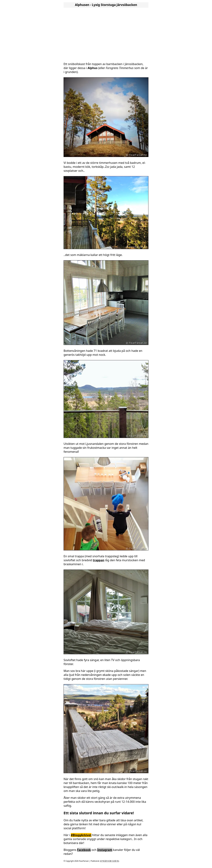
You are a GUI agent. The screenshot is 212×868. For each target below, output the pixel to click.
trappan (99, 560)
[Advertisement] (106, 34)
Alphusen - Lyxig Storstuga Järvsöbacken (106, 5)
